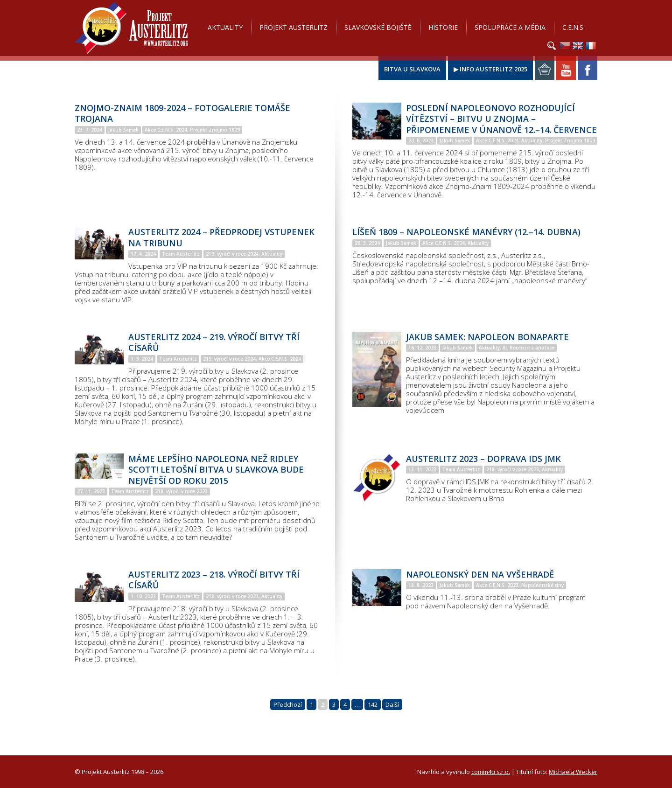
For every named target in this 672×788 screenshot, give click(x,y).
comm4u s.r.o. (491, 772)
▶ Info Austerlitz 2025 (490, 69)
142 (373, 704)
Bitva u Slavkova (412, 69)
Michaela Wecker (573, 772)
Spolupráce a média (510, 27)
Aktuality (225, 27)
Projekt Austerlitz (131, 28)
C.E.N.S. (574, 27)
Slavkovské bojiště (378, 27)
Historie (443, 27)
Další (392, 704)
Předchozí (288, 704)
